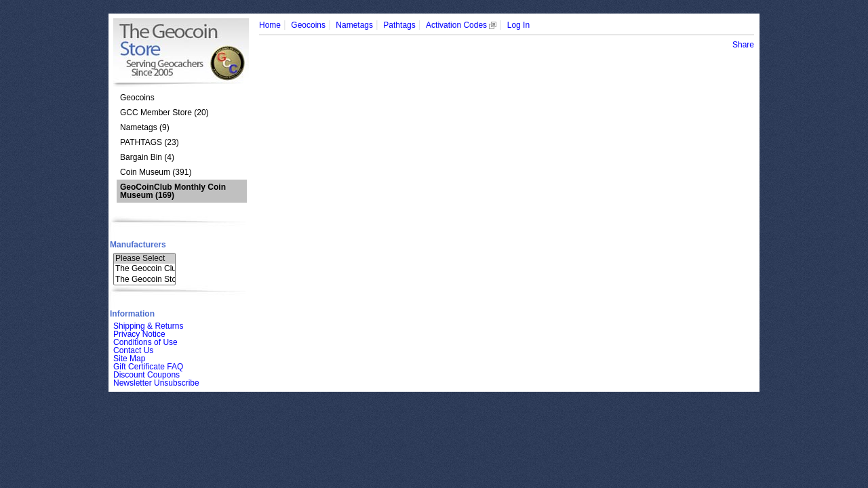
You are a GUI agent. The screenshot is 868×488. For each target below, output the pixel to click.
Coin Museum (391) (156, 172)
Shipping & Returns (148, 326)
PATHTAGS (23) (150, 142)
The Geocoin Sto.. (144, 280)
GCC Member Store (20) (164, 113)
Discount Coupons (146, 375)
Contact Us (133, 350)
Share (743, 45)
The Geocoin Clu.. (144, 269)
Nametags (354, 25)
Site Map (129, 359)
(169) (173, 191)
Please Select (144, 259)
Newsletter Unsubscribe (156, 383)
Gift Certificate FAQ (148, 367)
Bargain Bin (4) (147, 157)
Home (270, 25)
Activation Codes (461, 25)
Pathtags (399, 25)
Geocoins (137, 98)
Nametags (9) (145, 127)
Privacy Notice (139, 334)
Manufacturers (138, 245)
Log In (518, 25)
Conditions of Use (145, 342)
